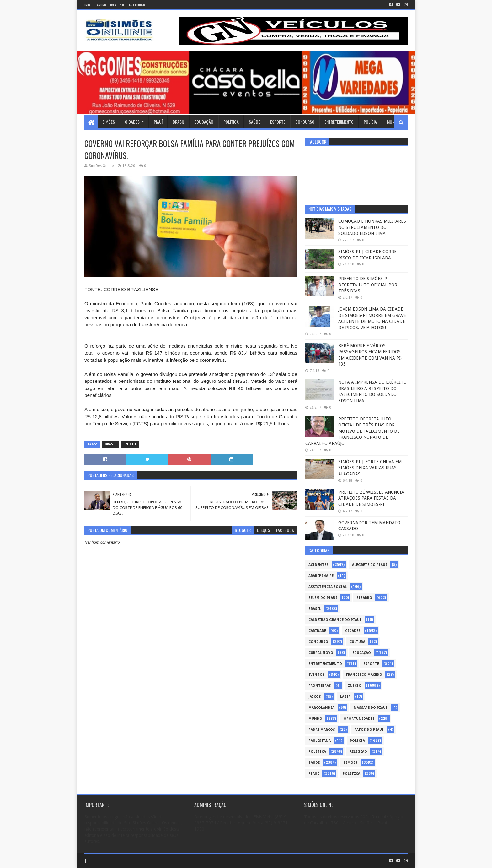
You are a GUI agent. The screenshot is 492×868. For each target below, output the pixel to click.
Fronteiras (320, 686)
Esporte (278, 122)
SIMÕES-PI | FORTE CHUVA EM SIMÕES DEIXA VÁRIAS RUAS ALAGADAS (370, 468)
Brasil (179, 122)
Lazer (345, 697)
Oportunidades (359, 719)
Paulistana (320, 741)
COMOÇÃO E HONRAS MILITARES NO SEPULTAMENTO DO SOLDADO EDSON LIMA (372, 227)
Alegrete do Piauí (370, 565)
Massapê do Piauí (371, 708)
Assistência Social (328, 587)
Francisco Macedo (364, 675)
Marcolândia (321, 708)
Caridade (317, 631)
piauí (314, 774)
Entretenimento (339, 122)
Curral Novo (321, 653)
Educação (204, 122)
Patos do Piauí (369, 730)
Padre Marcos (322, 730)
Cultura (357, 642)
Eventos (317, 675)
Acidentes (318, 565)
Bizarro (364, 598)
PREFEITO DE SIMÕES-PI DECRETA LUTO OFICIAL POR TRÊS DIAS (368, 285)
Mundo (393, 122)
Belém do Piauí (323, 598)
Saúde (254, 122)
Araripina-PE (321, 576)
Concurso (305, 122)
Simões (109, 122)
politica (351, 774)
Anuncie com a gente (111, 5)
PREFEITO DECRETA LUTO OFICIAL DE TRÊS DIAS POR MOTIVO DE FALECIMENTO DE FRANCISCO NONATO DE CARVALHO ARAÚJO (353, 431)
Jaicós (315, 697)
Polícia (370, 122)
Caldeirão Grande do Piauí (335, 620)
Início (88, 5)
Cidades (132, 122)
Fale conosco (138, 5)
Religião (358, 752)
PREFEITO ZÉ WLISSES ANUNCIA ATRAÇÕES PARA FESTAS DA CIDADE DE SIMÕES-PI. (371, 498)
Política (231, 122)
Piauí (158, 122)
